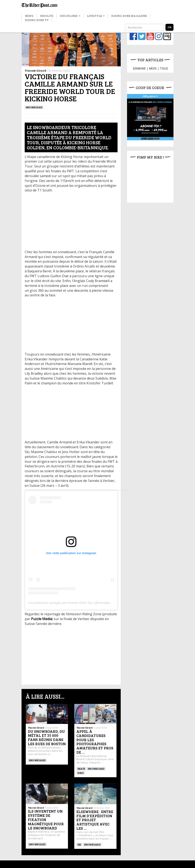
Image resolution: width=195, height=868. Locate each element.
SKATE (81, 769)
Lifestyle (96, 16)
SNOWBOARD (34, 107)
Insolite (47, 16)
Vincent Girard (35, 70)
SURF (81, 773)
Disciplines (70, 16)
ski (79, 844)
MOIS (153, 68)
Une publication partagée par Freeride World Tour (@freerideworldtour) (75, 603)
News (29, 16)
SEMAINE (139, 68)
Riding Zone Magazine (129, 16)
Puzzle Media (41, 619)
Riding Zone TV (37, 20)
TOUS (164, 68)
